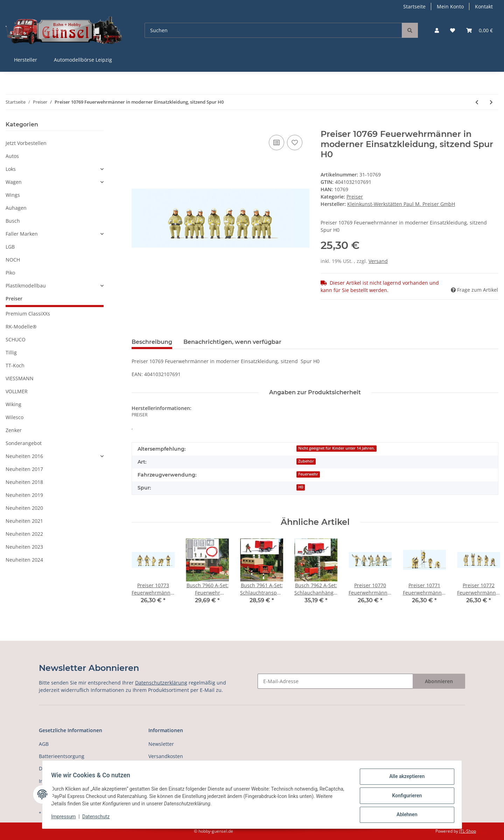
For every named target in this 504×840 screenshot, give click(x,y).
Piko (10, 273)
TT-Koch (15, 365)
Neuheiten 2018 (24, 482)
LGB (10, 247)
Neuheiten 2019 (24, 495)
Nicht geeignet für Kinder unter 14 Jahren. (337, 448)
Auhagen (16, 208)
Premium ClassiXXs (28, 314)
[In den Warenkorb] (137, 125)
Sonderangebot (24, 443)
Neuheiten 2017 (24, 469)
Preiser (355, 197)
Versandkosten (166, 756)
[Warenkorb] (479, 30)
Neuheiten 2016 (24, 456)
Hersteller (26, 60)
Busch (13, 221)
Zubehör (306, 461)
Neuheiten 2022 (24, 534)
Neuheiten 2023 (24, 547)
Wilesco (15, 417)
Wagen (14, 182)
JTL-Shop (468, 831)
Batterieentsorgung (62, 756)
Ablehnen (404, 815)
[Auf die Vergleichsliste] (276, 143)
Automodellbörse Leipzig (83, 60)
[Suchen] (273, 30)
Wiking (13, 404)
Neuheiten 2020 (24, 508)
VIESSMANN (20, 378)
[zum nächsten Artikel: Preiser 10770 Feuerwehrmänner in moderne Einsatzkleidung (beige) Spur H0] (491, 102)
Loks (11, 169)
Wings (13, 195)
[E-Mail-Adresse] (335, 681)
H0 (301, 487)
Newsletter (161, 744)
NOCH (13, 260)
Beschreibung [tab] (152, 342)
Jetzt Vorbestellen (26, 143)
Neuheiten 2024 (24, 560)
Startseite (414, 6)
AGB (44, 744)
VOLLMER (17, 391)
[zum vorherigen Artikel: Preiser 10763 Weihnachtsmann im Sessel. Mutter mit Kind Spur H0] (477, 102)
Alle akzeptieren (404, 779)
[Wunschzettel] (453, 30)
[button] (437, 30)
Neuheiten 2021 (24, 521)
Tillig (11, 352)
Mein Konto (450, 6)
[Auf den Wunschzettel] (295, 143)
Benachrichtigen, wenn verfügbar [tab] (232, 342)
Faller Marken (22, 234)
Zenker (14, 430)
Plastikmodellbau (26, 286)
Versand (378, 261)
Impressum (66, 818)
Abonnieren (439, 681)
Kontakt (484, 6)
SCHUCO (16, 339)
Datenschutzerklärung (161, 683)
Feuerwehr (308, 474)
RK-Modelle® (21, 327)
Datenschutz (98, 818)
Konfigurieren (404, 797)
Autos (12, 156)
